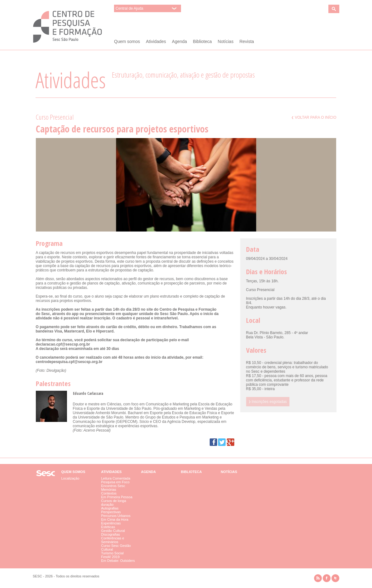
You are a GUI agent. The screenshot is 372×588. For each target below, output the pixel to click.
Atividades (156, 41)
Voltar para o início (314, 117)
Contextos (109, 493)
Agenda (179, 41)
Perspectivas (111, 512)
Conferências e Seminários (113, 540)
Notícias (226, 41)
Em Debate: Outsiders (118, 561)
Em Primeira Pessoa (117, 497)
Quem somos (127, 41)
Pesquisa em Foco (115, 482)
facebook (327, 578)
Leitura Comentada (116, 478)
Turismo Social (112, 553)
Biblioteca (202, 41)
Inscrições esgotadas (268, 402)
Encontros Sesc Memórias (113, 488)
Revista (247, 41)
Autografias (110, 508)
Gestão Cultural (113, 531)
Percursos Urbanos (116, 516)
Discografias (111, 534)
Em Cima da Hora (115, 519)
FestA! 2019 (110, 557)
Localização (70, 478)
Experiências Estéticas (111, 525)
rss (318, 578)
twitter (335, 578)
